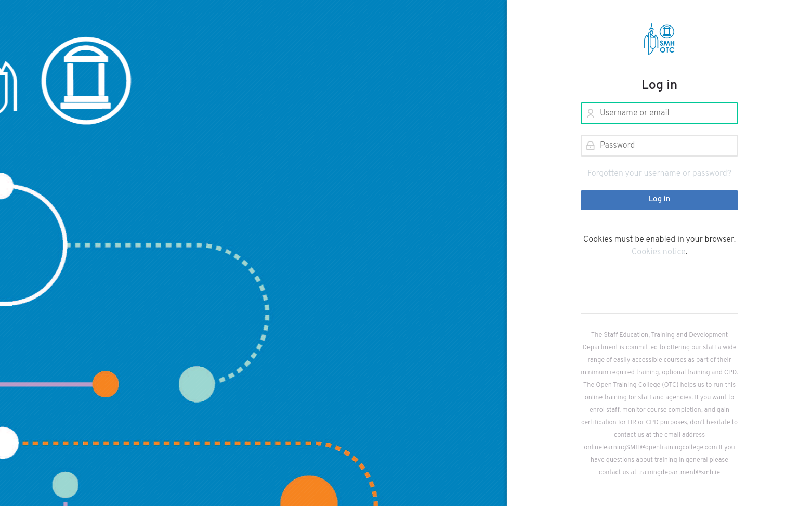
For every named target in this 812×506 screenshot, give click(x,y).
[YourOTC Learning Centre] (659, 39)
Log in (660, 199)
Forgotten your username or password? (659, 174)
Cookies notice (659, 252)
